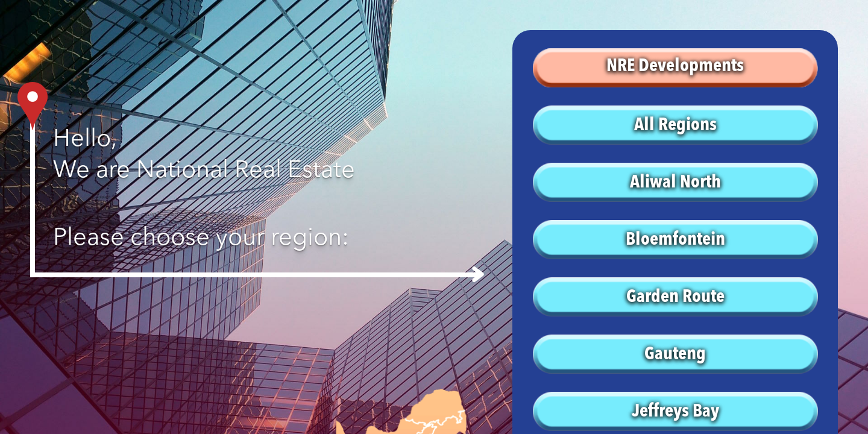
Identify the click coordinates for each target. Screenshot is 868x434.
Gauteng (675, 354)
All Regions (675, 125)
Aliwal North (675, 183)
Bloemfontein (675, 240)
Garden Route (675, 297)
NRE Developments (675, 66)
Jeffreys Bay (675, 412)
